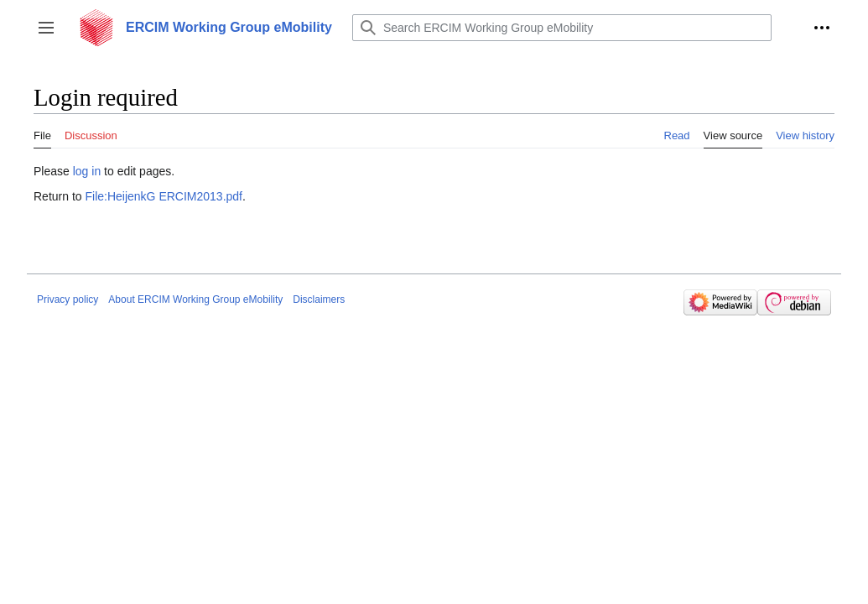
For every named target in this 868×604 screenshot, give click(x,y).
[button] (46, 28)
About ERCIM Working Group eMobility (195, 299)
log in (87, 171)
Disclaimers (319, 299)
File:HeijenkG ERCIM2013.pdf (164, 196)
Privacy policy (68, 299)
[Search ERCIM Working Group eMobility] (562, 28)
